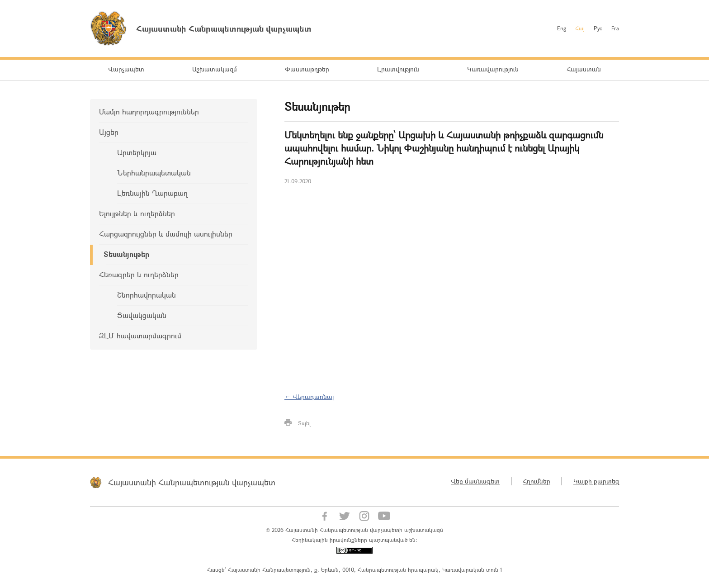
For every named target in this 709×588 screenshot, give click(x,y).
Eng (562, 28)
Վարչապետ (126, 69)
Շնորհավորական (147, 295)
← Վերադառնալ (309, 396)
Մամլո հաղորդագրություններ (149, 111)
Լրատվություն (398, 69)
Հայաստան (584, 69)
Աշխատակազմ (215, 69)
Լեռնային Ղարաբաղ (152, 193)
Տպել (304, 423)
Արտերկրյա (137, 152)
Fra (615, 28)
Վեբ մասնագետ (475, 481)
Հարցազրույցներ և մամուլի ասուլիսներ (166, 234)
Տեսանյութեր (126, 254)
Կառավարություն (493, 69)
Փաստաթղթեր (307, 69)
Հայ (580, 28)
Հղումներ (536, 481)
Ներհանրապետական (154, 173)
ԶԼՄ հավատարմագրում (140, 335)
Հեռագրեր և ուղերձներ (139, 274)
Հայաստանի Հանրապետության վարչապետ (192, 482)
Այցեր (109, 132)
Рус (598, 28)
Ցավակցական (142, 315)
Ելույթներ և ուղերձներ (137, 213)
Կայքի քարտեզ (596, 481)
